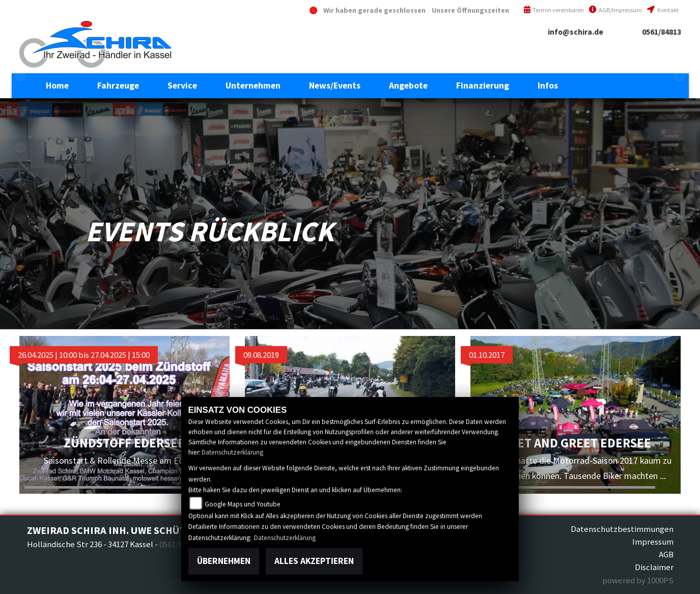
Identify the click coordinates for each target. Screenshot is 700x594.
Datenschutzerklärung (232, 452)
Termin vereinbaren (554, 10)
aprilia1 (20, 112)
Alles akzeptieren (314, 561)
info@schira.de (576, 32)
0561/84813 (662, 32)
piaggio (20, 183)
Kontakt (663, 10)
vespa (20, 254)
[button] (118, 86)
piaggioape (20, 219)
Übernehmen (224, 561)
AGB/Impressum (615, 10)
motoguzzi (20, 148)
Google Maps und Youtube (243, 504)
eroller (20, 76)
